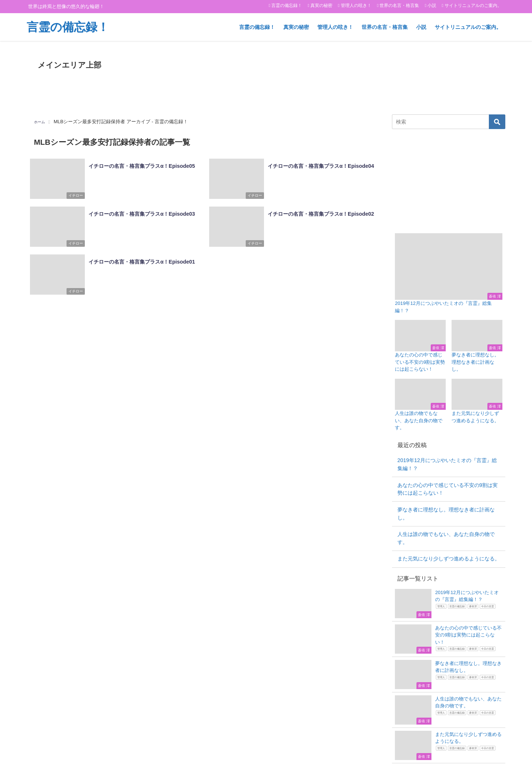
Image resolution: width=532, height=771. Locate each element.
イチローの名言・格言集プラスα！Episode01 (140, 259)
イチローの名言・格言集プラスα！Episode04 (319, 164)
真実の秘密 (321, 5)
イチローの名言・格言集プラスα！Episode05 (140, 164)
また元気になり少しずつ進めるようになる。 (449, 559)
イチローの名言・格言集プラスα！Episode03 (140, 212)
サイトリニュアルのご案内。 (473, 5)
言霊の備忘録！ (287, 5)
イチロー (72, 197)
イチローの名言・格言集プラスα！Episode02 (319, 212)
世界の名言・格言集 (399, 5)
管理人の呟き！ (356, 5)
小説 (432, 5)
